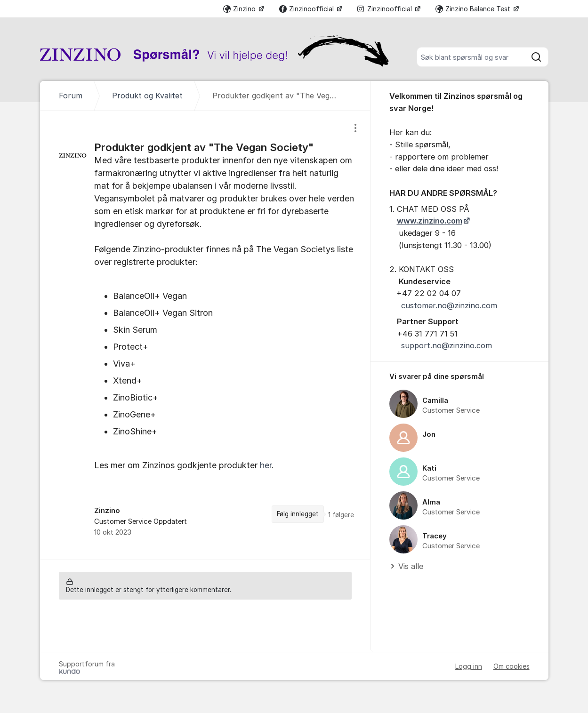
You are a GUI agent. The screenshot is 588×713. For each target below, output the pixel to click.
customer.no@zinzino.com (449, 305)
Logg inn (469, 666)
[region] (205, 335)
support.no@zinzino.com (447, 345)
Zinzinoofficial (307, 9)
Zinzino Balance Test (474, 9)
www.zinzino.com (430, 221)
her (266, 465)
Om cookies (511, 666)
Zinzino (240, 9)
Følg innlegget (298, 514)
